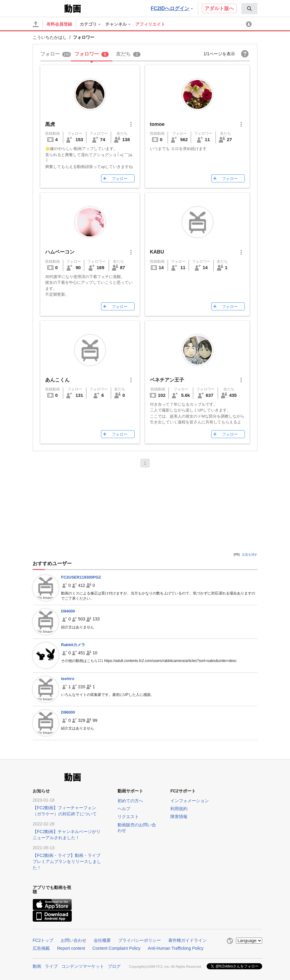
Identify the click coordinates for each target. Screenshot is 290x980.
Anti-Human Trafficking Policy (176, 948)
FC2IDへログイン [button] (172, 8)
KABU (157, 252)
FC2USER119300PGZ (81, 577)
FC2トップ (43, 940)
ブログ (114, 966)
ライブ (51, 966)
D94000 (68, 611)
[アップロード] (36, 24)
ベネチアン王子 (167, 380)
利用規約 (179, 809)
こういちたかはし (50, 37)
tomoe (157, 124)
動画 (37, 966)
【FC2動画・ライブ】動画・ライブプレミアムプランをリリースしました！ (67, 861)
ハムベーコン (60, 252)
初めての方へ (130, 801)
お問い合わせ (74, 940)
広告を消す (250, 555)
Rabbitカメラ (73, 645)
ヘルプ (124, 809)
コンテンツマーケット (83, 966)
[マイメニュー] (250, 24)
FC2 (48, 8)
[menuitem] (249, 9)
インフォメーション (190, 801)
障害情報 (179, 817)
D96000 (68, 712)
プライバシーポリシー (140, 940)
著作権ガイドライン (187, 940)
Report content (71, 948)
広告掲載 (41, 948)
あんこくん (57, 380)
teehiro (68, 679)
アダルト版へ (219, 8)
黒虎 (50, 124)
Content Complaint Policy (116, 948)
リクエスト (128, 817)
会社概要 (102, 940)
